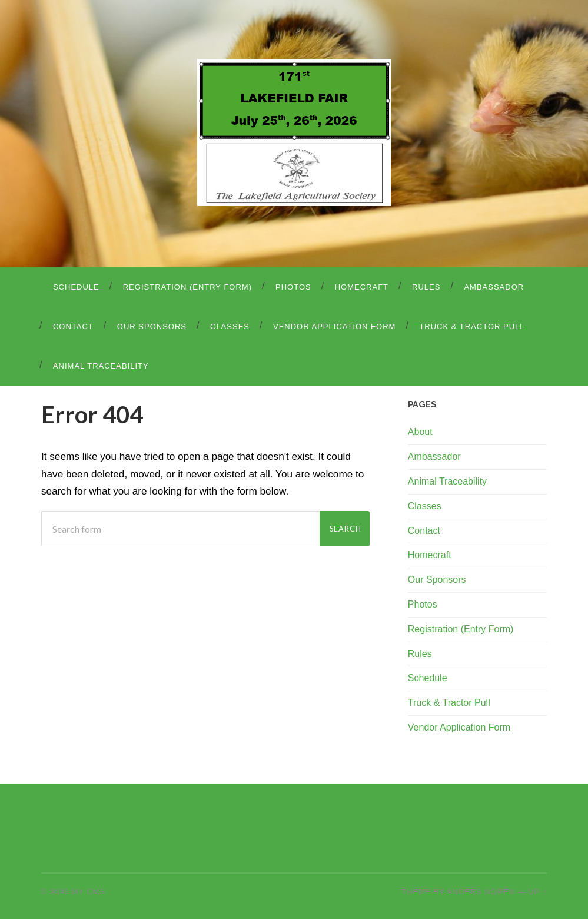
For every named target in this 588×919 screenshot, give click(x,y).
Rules (426, 287)
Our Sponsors (152, 326)
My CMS (89, 892)
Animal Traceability (101, 366)
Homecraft (362, 287)
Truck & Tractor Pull (472, 326)
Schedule (76, 287)
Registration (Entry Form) (187, 287)
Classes (230, 326)
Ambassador (494, 287)
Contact (73, 326)
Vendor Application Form (334, 326)
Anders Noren (481, 892)
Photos (293, 287)
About (420, 432)
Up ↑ (538, 892)
